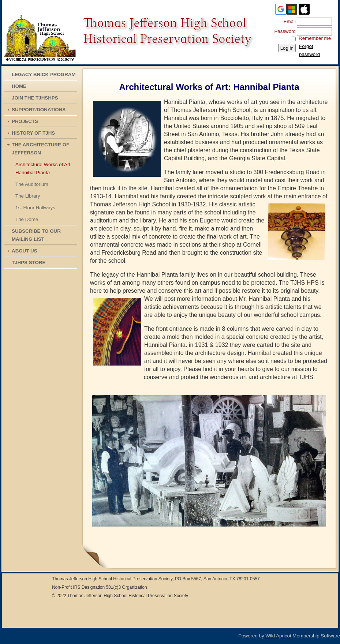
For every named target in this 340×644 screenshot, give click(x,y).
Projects (25, 121)
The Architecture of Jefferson (40, 149)
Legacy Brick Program (44, 74)
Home (19, 86)
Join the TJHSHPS (35, 98)
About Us (25, 251)
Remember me (315, 38)
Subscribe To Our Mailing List (36, 235)
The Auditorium (32, 184)
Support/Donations (39, 110)
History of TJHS (33, 133)
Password (283, 31)
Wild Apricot (278, 636)
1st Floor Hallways (35, 208)
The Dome (27, 219)
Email (288, 21)
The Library (28, 196)
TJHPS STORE (29, 263)
